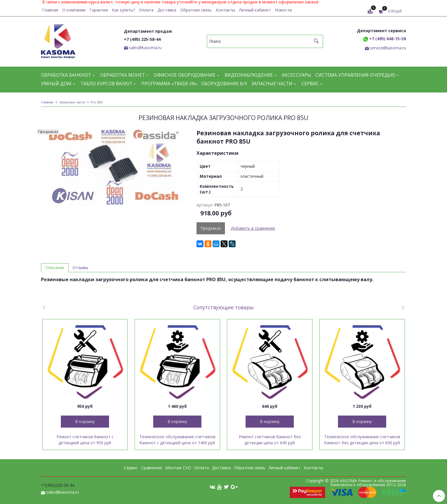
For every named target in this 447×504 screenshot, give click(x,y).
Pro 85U (97, 102)
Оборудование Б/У (224, 84)
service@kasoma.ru (388, 48)
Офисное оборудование (185, 75)
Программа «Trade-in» (169, 84)
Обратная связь (196, 10)
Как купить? (123, 10)
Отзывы (80, 268)
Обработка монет (123, 75)
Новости (283, 10)
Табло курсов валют (106, 84)
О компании (74, 10)
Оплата (146, 10)
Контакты (225, 10)
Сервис (310, 84)
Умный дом (56, 84)
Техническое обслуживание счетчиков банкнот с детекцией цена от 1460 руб (177, 440)
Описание (55, 268)
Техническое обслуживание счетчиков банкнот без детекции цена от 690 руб (362, 440)
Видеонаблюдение (249, 75)
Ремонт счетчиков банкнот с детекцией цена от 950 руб (85, 440)
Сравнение (152, 468)
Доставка (167, 10)
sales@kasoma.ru (145, 48)
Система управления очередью (355, 75)
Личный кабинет (255, 10)
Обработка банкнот (66, 75)
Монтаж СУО (178, 468)
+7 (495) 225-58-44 (142, 39)
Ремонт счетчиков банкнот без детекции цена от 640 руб (270, 440)
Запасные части (272, 84)
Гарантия (99, 10)
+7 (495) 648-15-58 (385, 39)
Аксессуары (297, 75)
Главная (50, 10)
